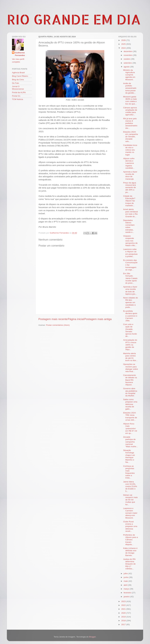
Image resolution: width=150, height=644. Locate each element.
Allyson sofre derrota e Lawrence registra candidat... (129, 163)
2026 (124, 40)
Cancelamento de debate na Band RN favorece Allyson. (130, 380)
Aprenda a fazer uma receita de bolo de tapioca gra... (130, 290)
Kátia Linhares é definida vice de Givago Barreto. (130, 552)
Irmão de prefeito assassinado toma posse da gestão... (130, 88)
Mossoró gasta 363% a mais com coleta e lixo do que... (130, 100)
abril (126, 585)
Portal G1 (16, 96)
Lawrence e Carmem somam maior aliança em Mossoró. (130, 513)
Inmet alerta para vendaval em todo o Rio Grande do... (131, 213)
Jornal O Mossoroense (18, 88)
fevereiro (128, 593)
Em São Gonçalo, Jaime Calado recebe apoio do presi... (130, 278)
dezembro (128, 51)
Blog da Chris (18, 80)
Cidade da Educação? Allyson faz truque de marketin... (129, 201)
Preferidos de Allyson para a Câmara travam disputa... (131, 540)
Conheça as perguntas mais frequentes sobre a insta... (129, 472)
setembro (128, 63)
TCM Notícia (18, 99)
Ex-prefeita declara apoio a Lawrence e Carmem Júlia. (130, 316)
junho (126, 577)
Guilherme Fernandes (20, 54)
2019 (124, 617)
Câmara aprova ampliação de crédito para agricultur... (130, 111)
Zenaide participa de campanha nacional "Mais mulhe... (131, 442)
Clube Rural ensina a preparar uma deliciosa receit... (130, 526)
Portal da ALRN (19, 92)
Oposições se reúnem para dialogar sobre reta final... (131, 368)
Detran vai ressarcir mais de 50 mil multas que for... (130, 500)
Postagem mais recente (53, 319)
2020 (124, 613)
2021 (124, 609)
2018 (124, 621)
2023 (124, 601)
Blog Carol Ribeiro (20, 76)
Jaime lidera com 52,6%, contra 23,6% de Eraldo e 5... (130, 486)
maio (126, 581)
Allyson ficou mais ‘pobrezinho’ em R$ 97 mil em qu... (130, 428)
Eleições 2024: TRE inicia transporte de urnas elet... (130, 416)
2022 (124, 605)
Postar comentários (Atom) (58, 325)
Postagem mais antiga (98, 319)
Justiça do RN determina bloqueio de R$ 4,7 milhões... (129, 564)
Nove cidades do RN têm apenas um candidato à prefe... (131, 302)
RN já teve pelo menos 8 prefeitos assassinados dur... (130, 123)
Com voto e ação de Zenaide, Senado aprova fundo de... (130, 330)
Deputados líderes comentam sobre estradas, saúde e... (129, 226)
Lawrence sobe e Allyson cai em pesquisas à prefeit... (130, 253)
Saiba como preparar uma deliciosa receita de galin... (130, 404)
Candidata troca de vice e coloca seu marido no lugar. (130, 150)
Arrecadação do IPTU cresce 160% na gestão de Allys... (130, 345)
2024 (124, 48)
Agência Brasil (18, 73)
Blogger (92, 637)
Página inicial (76, 319)
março (127, 589)
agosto (127, 67)
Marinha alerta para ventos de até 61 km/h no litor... (130, 357)
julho (126, 573)
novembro (128, 55)
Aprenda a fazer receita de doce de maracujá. (130, 175)
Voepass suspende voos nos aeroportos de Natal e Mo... (130, 241)
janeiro (127, 597)
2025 (124, 44)
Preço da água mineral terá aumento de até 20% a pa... (130, 187)
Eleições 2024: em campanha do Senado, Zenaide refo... (131, 137)
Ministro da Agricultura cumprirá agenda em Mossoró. (129, 75)
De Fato (16, 83)
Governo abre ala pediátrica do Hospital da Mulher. (130, 392)
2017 (124, 624)
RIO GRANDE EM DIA (74, 19)
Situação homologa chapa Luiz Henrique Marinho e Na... (129, 456)
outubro (127, 59)
